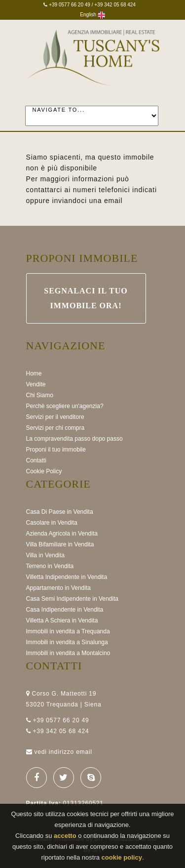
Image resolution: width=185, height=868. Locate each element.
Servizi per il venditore (55, 417)
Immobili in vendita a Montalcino (68, 653)
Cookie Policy (44, 471)
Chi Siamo (40, 395)
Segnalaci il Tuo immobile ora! (86, 298)
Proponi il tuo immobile (56, 450)
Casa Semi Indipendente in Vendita (72, 599)
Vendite (36, 384)
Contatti (36, 460)
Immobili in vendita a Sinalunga (67, 642)
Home (34, 373)
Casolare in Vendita (52, 523)
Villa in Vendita (46, 555)
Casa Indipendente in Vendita (65, 610)
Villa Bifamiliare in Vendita (60, 544)
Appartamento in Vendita (58, 588)
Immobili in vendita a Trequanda (68, 631)
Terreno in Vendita (50, 566)
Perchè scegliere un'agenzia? (65, 406)
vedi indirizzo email (63, 752)
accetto (65, 836)
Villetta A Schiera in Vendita (62, 620)
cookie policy (122, 857)
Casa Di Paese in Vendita (60, 512)
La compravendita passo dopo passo (74, 439)
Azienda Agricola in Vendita (62, 534)
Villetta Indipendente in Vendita (67, 577)
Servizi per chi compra (55, 428)
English (92, 15)
